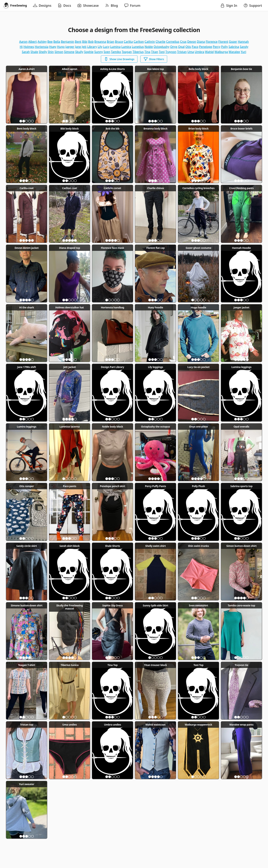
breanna (100, 42)
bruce (119, 42)
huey (53, 47)
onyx (174, 47)
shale (34, 52)
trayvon (171, 52)
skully (79, 52)
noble (149, 47)
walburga (221, 52)
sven (107, 52)
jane (78, 47)
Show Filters (154, 59)
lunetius (138, 47)
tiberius (138, 52)
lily (100, 47)
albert (32, 42)
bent (78, 42)
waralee (234, 52)
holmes (29, 47)
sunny (99, 52)
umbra (199, 52)
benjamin (67, 42)
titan (155, 52)
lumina (115, 47)
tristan (182, 52)
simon (59, 52)
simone (69, 52)
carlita (128, 42)
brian (111, 42)
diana (201, 42)
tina (147, 52)
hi (21, 47)
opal (181, 47)
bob (91, 42)
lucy (106, 47)
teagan (127, 52)
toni (162, 52)
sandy (244, 47)
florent (223, 42)
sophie (89, 52)
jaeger (70, 47)
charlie (161, 42)
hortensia (42, 47)
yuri (243, 52)
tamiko (116, 52)
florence (212, 42)
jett (84, 47)
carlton (139, 42)
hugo (61, 47)
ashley (42, 42)
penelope (205, 47)
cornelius (173, 42)
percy (217, 47)
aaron (23, 42)
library (92, 47)
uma (191, 52)
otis (188, 47)
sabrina (234, 47)
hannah (243, 42)
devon (192, 42)
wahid (209, 52)
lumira (126, 47)
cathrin (150, 42)
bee (50, 42)
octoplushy (162, 47)
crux (183, 42)
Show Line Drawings (119, 59)
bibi (85, 42)
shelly (43, 52)
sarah (26, 52)
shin (51, 52)
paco (195, 47)
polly (225, 47)
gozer (233, 42)
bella (57, 42)
